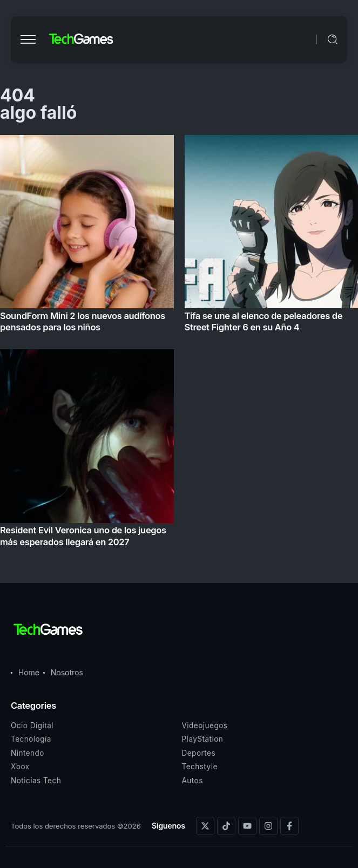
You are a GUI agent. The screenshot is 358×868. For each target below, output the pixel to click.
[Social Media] (205, 826)
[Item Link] (179, 344)
